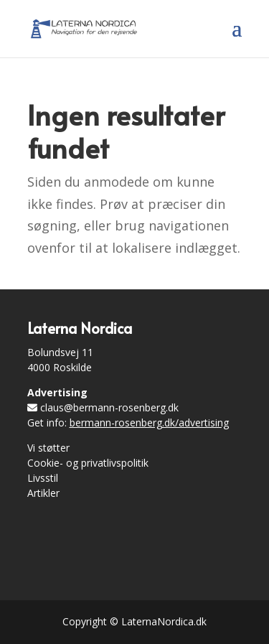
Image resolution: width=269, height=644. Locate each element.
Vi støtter (48, 448)
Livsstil (43, 478)
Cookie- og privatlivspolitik (88, 463)
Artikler (43, 493)
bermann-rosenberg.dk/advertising (149, 423)
